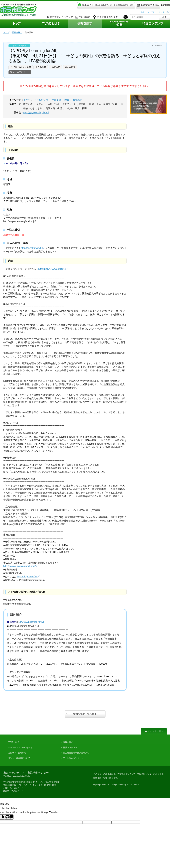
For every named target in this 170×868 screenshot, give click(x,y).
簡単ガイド (91, 6)
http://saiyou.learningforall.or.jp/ (19, 566)
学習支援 (56, 100)
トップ (6, 32)
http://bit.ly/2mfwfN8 (31, 248)
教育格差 (77, 100)
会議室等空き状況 (133, 6)
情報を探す (17, 32)
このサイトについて (17, 753)
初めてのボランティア (60, 16)
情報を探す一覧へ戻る (85, 714)
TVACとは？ (14, 742)
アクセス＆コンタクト (73, 758)
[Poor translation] (9, 817)
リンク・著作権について (19, 758)
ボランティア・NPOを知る (20, 747)
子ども (27, 100)
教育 (67, 100)
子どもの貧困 (41, 100)
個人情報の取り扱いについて (76, 753)
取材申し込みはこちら (13, 791)
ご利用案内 (83, 16)
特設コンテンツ (70, 747)
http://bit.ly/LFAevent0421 (51, 269)
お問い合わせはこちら (13, 788)
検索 (164, 16)
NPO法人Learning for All (36, 113)
